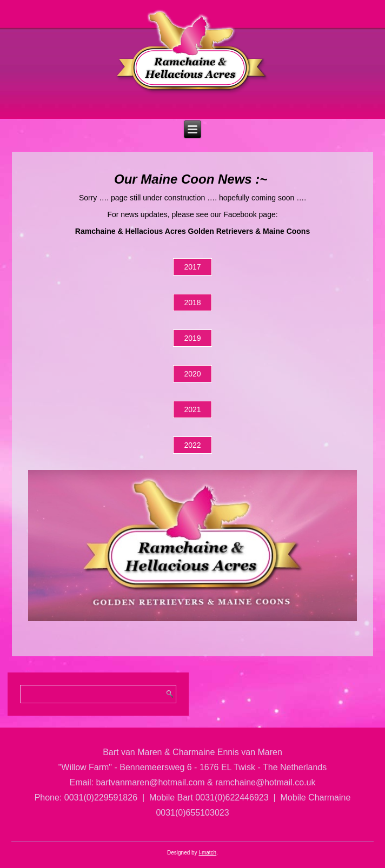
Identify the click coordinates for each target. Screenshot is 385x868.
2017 (192, 267)
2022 (192, 445)
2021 (192, 409)
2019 (192, 338)
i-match (207, 853)
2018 (192, 302)
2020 (192, 374)
